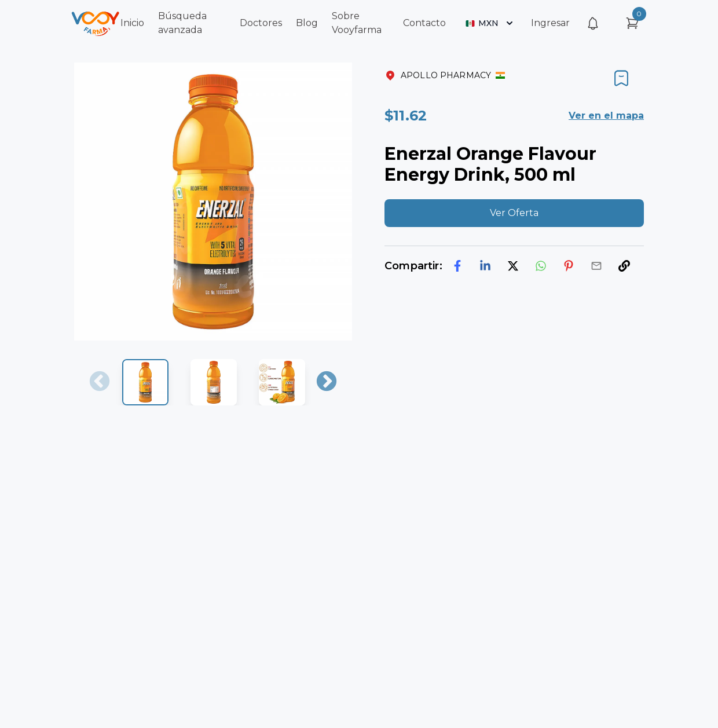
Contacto (424, 23)
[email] (596, 266)
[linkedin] (485, 266)
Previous (100, 382)
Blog (307, 23)
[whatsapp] (541, 266)
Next (327, 382)
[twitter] (513, 266)
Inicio (132, 23)
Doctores (261, 23)
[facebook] (457, 266)
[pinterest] (569, 266)
